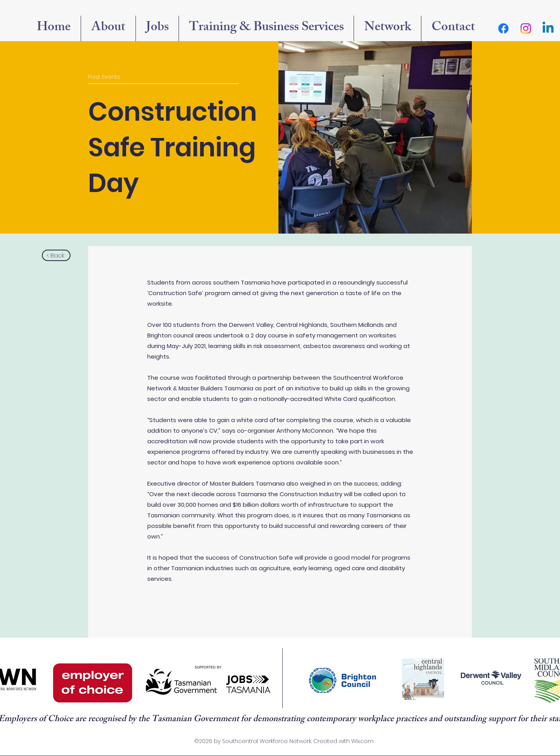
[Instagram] (526, 28)
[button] (387, 28)
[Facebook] (503, 28)
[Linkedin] (548, 28)
